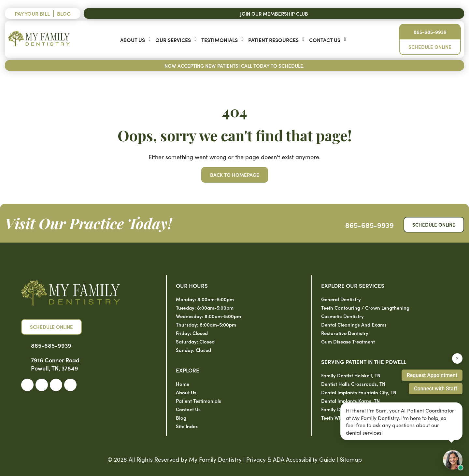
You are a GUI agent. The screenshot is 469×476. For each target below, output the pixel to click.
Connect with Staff (436, 389)
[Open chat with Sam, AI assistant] (453, 460)
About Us (133, 40)
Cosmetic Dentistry (342, 316)
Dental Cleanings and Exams (354, 324)
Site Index (187, 426)
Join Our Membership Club (274, 14)
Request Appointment (432, 375)
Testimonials (220, 40)
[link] (27, 385)
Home (183, 384)
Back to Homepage (235, 175)
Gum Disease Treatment (348, 341)
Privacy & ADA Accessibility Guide (291, 459)
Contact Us (325, 40)
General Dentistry (341, 299)
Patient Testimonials (199, 401)
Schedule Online (430, 47)
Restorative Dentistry (345, 333)
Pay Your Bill (32, 13)
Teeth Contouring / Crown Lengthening (365, 308)
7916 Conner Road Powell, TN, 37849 (55, 364)
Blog (64, 13)
